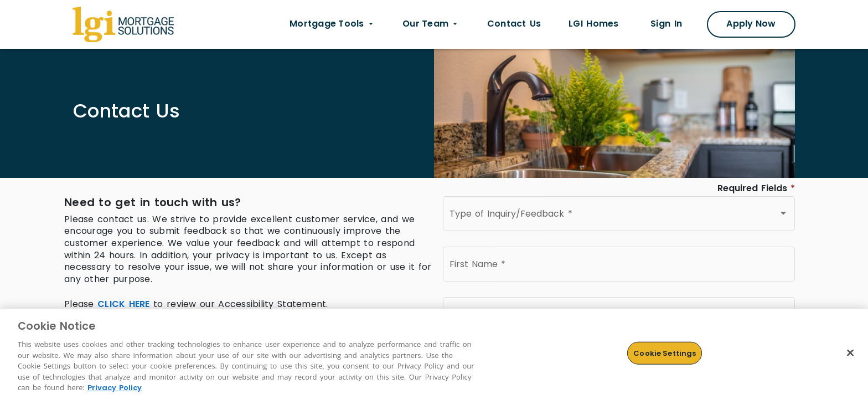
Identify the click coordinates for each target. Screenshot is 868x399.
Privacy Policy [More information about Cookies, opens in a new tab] (115, 388)
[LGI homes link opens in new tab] (593, 24)
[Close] (850, 352)
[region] (434, 354)
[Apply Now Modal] (751, 24)
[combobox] (619, 216)
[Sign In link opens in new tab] (666, 24)
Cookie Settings (665, 353)
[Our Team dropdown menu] (431, 24)
